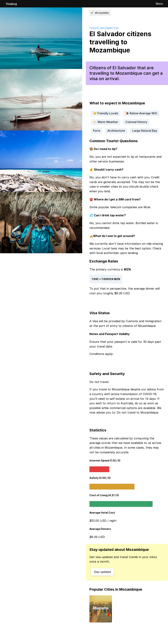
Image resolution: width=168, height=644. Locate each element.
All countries (100, 13)
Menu (159, 4)
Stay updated (102, 572)
